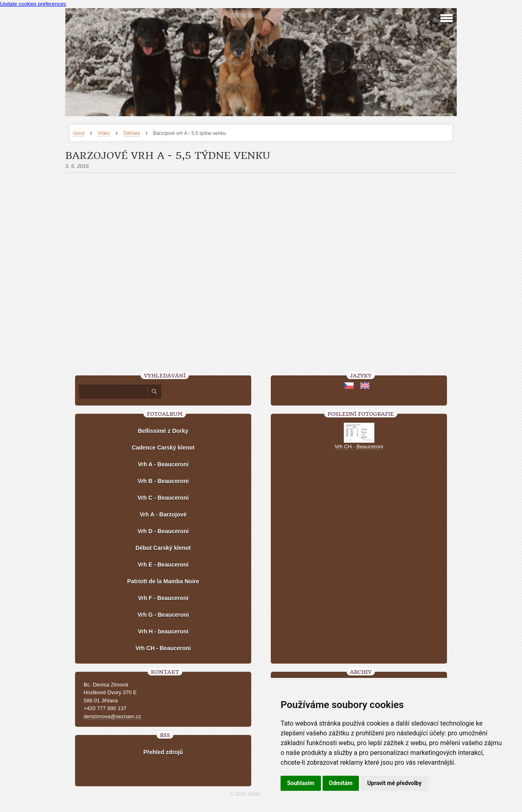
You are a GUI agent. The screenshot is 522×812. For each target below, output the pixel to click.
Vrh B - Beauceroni (163, 481)
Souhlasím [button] (301, 783)
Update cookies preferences (33, 4)
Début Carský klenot (163, 548)
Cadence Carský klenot (163, 448)
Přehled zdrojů (163, 752)
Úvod (79, 133)
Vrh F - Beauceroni (163, 598)
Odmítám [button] (341, 783)
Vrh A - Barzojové (163, 514)
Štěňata (132, 133)
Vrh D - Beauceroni (163, 531)
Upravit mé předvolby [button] (394, 783)
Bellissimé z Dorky (163, 431)
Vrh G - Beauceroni (163, 615)
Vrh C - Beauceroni (163, 498)
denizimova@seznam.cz (112, 716)
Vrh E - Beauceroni (163, 565)
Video (104, 133)
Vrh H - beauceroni (163, 631)
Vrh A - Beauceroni (163, 464)
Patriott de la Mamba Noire (163, 581)
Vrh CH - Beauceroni (163, 648)
